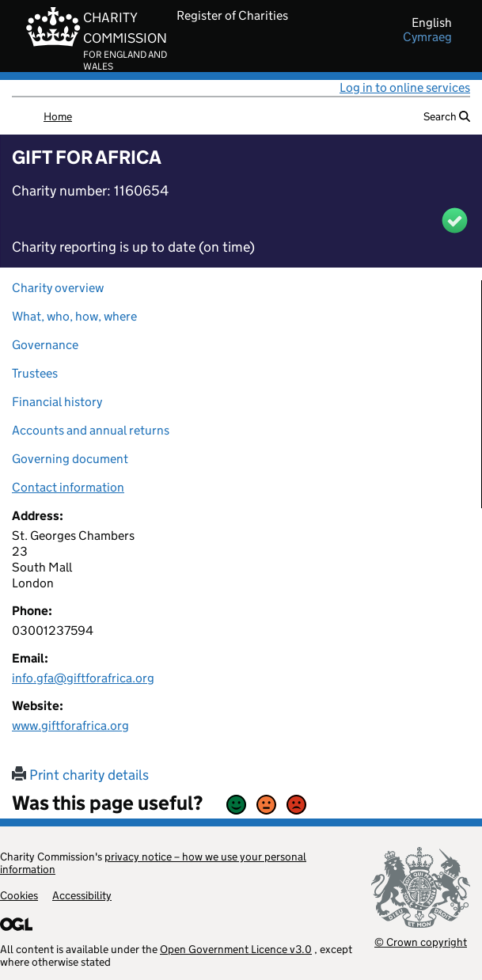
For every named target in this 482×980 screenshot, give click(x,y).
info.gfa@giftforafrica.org (83, 678)
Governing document (70, 459)
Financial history (57, 402)
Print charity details (80, 775)
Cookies (19, 895)
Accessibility (82, 895)
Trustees (35, 373)
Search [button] (447, 116)
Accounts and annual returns (91, 430)
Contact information (68, 487)
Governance (45, 345)
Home (58, 116)
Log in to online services (405, 87)
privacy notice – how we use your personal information (153, 863)
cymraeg (427, 37)
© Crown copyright (421, 942)
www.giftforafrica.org (70, 726)
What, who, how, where (74, 316)
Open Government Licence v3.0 (236, 949)
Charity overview (58, 288)
